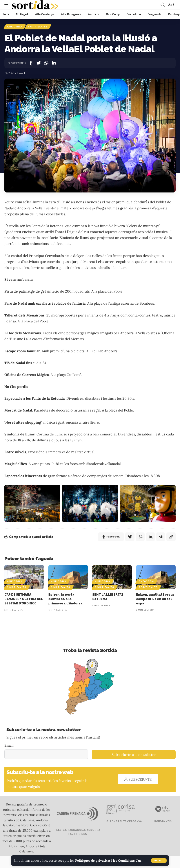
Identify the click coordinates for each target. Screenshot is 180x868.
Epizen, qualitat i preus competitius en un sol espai (155, 599)
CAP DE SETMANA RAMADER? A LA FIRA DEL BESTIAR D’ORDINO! (24, 599)
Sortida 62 (38, 27)
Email (9, 746)
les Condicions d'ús (128, 861)
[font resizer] (171, 4)
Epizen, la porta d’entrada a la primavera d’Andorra (65, 599)
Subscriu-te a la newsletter (134, 755)
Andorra (15, 27)
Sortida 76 (17, 588)
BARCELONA (163, 821)
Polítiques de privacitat (93, 861)
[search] (163, 5)
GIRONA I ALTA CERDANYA (124, 822)
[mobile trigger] (8, 5)
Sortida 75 (148, 588)
